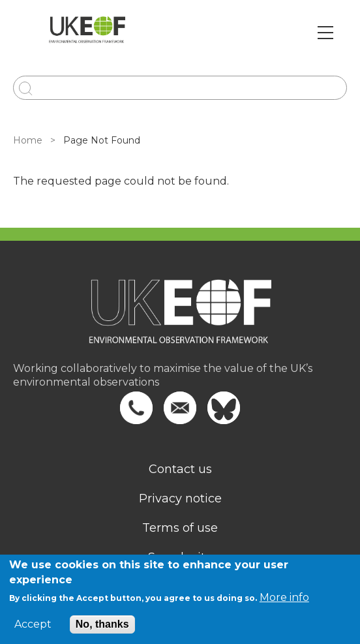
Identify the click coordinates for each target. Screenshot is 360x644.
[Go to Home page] (87, 33)
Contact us (180, 469)
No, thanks (102, 624)
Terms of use (180, 528)
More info (284, 597)
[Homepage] (180, 320)
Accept (33, 624)
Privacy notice (180, 498)
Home (28, 140)
